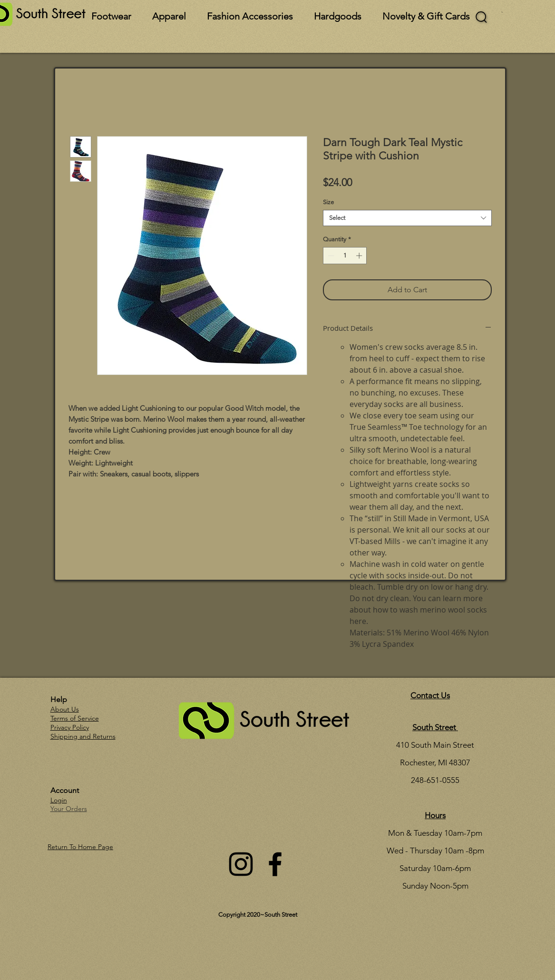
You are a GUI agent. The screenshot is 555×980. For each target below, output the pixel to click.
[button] (502, 12)
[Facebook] (275, 864)
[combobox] (407, 218)
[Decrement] (330, 256)
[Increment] (360, 256)
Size (328, 202)
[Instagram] (241, 864)
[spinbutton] (345, 256)
